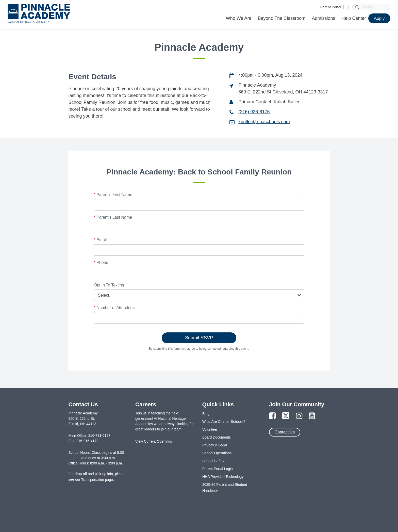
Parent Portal (331, 7)
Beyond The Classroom (282, 18)
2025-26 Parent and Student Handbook (225, 488)
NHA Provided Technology (223, 477)
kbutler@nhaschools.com (264, 122)
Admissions (323, 18)
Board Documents (217, 437)
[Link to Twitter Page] (286, 416)
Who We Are (239, 18)
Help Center (354, 18)
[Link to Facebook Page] (272, 416)
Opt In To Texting (109, 285)
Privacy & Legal (215, 445)
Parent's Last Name (113, 217)
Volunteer (210, 429)
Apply (379, 18)
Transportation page (97, 480)
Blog (206, 414)
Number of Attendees (114, 308)
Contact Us (285, 432)
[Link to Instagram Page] (299, 416)
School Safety (213, 461)
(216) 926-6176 (254, 112)
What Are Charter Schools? (224, 422)
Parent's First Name (113, 195)
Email (100, 240)
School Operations (217, 453)
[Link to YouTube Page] (312, 416)
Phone (101, 262)
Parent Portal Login (218, 469)
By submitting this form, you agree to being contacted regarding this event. (199, 349)
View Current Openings (154, 441)
